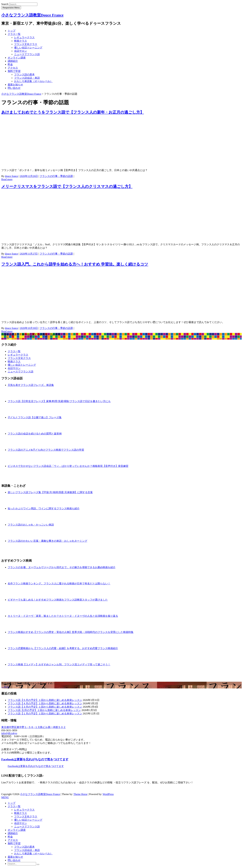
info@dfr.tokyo (9, 733)
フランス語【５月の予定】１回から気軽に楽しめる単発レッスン (45, 700)
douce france (12, 176)
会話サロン (21, 51)
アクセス (13, 68)
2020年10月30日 (29, 328)
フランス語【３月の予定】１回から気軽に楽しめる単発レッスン (45, 707)
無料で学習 (14, 71)
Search (5, 4)
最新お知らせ (15, 85)
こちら (5, 338)
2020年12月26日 (29, 176)
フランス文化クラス (26, 44)
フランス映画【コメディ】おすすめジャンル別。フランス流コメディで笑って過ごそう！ (59, 664)
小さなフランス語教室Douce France (32, 15)
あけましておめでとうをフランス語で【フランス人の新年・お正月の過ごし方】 (73, 112)
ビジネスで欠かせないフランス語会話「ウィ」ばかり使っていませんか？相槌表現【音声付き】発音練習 (68, 466)
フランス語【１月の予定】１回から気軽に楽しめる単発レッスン (45, 714)
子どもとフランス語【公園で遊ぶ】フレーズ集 (35, 417)
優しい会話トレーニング (28, 48)
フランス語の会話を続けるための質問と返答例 (35, 434)
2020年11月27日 (29, 254)
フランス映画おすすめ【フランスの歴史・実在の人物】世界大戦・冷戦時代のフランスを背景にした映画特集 (71, 632)
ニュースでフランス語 (27, 54)
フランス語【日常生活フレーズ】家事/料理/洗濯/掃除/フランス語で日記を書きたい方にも (59, 401)
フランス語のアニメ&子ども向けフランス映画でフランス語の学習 (46, 450)
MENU (5, 797)
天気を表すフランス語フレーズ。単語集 (31, 385)
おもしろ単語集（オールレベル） (33, 81)
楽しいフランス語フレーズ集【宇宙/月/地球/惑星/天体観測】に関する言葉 (50, 492)
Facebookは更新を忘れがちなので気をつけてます (35, 759)
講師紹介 (13, 61)
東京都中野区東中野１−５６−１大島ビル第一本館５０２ (34, 727)
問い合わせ (14, 88)
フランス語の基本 (24, 74)
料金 (10, 64)
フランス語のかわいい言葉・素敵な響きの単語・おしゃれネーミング (47, 541)
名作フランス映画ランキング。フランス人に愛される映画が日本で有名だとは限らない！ (59, 584)
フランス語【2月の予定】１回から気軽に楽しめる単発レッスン (44, 710)
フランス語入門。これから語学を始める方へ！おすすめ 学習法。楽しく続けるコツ (75, 264)
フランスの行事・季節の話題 (56, 176)
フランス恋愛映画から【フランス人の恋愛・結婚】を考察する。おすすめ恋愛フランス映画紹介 (63, 648)
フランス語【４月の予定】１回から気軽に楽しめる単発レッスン (45, 703)
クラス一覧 (14, 34)
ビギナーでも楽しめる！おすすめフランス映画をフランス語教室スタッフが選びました (58, 600)
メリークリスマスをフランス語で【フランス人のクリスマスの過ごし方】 (67, 186)
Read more (7, 179)
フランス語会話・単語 (27, 78)
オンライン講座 (17, 58)
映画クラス (21, 41)
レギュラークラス (24, 37)
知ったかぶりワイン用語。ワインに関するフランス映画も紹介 (44, 508)
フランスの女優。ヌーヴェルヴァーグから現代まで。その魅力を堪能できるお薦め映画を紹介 (62, 567)
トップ (12, 31)
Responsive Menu (11, 8)
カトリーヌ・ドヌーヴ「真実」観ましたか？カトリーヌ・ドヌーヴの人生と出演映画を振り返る (63, 616)
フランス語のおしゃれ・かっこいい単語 (31, 525)
